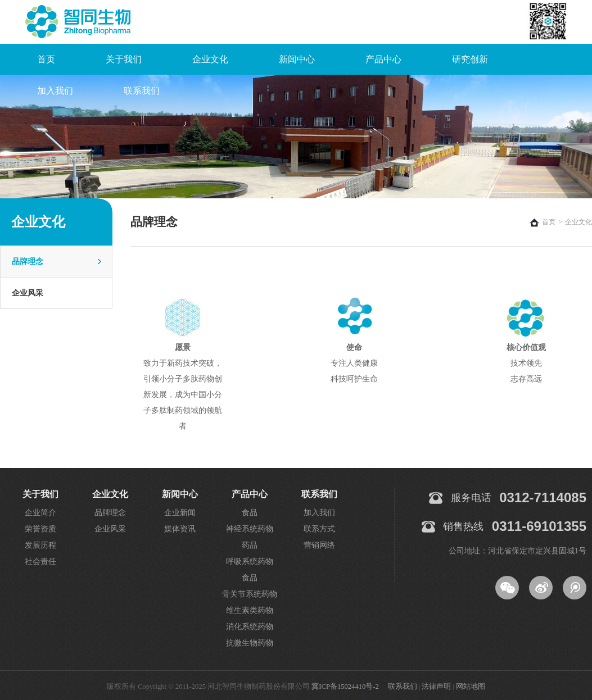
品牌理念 (28, 262)
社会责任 (40, 562)
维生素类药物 (250, 610)
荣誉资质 (40, 529)
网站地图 (471, 687)
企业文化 (210, 59)
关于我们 (124, 59)
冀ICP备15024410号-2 (345, 687)
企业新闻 (180, 513)
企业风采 (28, 293)
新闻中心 (297, 59)
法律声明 (436, 687)
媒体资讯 (180, 529)
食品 (250, 513)
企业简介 (40, 513)
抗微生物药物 (250, 643)
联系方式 (319, 529)
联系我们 (142, 91)
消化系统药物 (250, 627)
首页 (46, 59)
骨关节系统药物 (250, 594)
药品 (250, 545)
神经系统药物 (250, 529)
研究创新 (470, 59)
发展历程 (40, 545)
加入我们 (55, 91)
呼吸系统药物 (250, 562)
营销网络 (319, 545)
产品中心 (383, 59)
